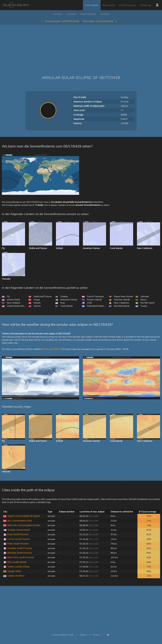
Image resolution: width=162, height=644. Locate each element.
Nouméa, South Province (20, 553)
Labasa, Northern (16, 576)
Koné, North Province (18, 534)
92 (122, 110)
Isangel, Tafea (14, 571)
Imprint (83, 635)
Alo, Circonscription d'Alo (20, 521)
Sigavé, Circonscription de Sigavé (24, 516)
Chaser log (145, 5)
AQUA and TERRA (51, 349)
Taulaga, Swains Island (19, 530)
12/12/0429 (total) (100, 21)
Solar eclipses (92, 5)
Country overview (128, 5)
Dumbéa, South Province (20, 548)
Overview (57, 14)
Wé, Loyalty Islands (17, 562)
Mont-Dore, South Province (21, 557)
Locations (105, 14)
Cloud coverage (88, 14)
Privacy (96, 635)
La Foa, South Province (19, 539)
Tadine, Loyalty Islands (18, 567)
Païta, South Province (18, 544)
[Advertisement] (81, 46)
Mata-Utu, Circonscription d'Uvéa (24, 525)
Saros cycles (109, 5)
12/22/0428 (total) (60, 21)
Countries (71, 14)
